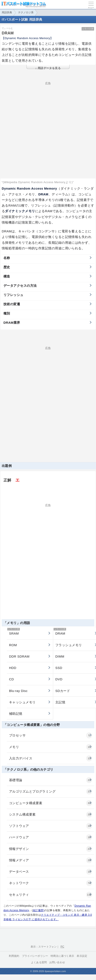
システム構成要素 (50, 814)
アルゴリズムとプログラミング (50, 791)
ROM (13, 645)
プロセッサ (50, 735)
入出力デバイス (50, 758)
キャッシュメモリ (22, 702)
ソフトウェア (50, 826)
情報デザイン (50, 849)
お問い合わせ (57, 962)
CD (12, 679)
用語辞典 (7, 12)
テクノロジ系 (26, 12)
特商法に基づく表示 (62, 956)
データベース (50, 872)
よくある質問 (39, 962)
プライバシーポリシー (35, 956)
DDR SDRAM (19, 656)
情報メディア (50, 860)
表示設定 (82, 956)
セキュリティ (50, 895)
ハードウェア (50, 837)
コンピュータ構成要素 (50, 803)
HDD (13, 668)
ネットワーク (50, 883)
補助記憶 (16, 714)
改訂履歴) (39, 910)
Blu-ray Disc (18, 691)
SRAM (14, 632)
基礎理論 (50, 780)
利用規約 (14, 956)
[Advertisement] (46, 123)
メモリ (50, 747)
